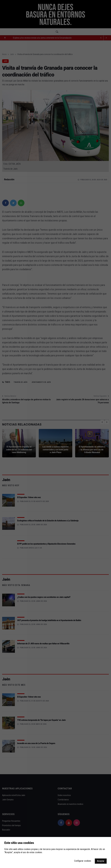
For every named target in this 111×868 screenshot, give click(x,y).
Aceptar (101, 861)
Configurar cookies (83, 861)
